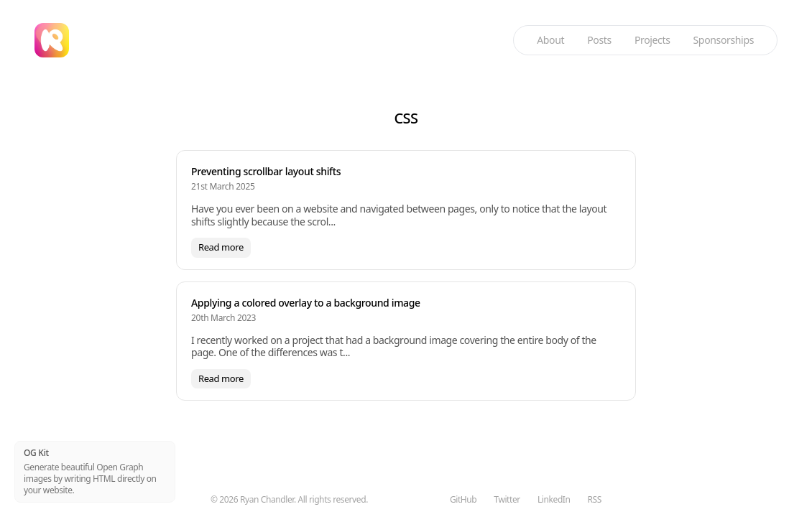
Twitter (507, 500)
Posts (599, 40)
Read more (221, 247)
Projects (652, 40)
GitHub (463, 500)
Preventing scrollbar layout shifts (266, 171)
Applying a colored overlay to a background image (306, 303)
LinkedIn (554, 500)
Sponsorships (724, 40)
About (550, 40)
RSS (595, 500)
